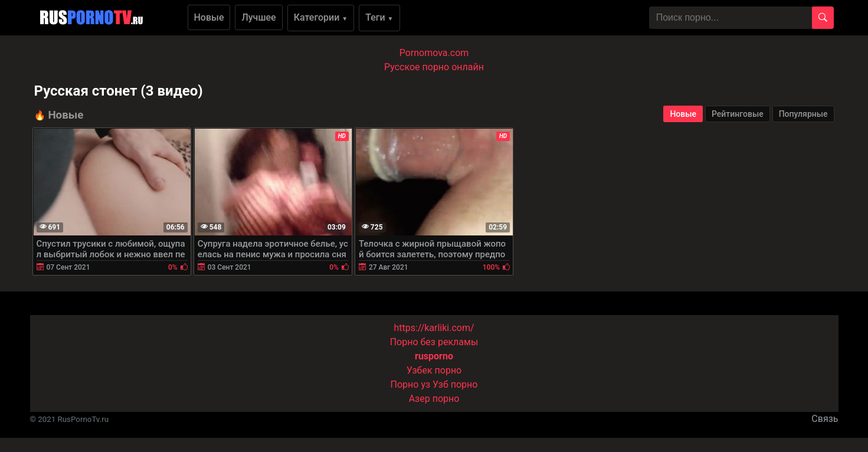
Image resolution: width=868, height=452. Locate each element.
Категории (321, 17)
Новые (209, 17)
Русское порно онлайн (434, 67)
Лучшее (258, 17)
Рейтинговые (738, 114)
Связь (825, 419)
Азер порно (434, 399)
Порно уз (411, 384)
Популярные (803, 114)
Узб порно (455, 384)
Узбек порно (434, 370)
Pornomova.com (434, 53)
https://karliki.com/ (434, 328)
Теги (379, 17)
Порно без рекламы (434, 342)
